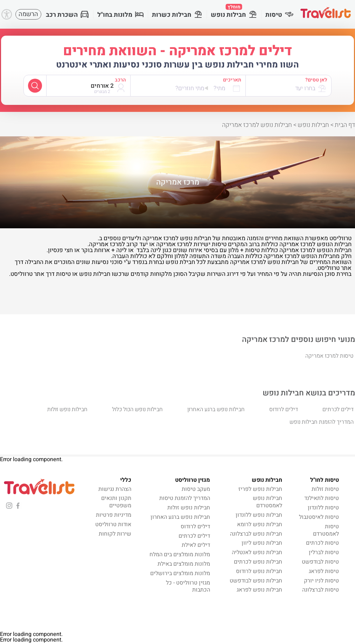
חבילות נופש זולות (67, 409)
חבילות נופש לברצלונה (256, 534)
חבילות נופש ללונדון (259, 515)
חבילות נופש (234, 12)
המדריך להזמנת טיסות (185, 498)
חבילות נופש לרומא (260, 524)
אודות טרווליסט (113, 524)
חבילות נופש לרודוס (259, 571)
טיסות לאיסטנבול (319, 517)
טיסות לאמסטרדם (326, 530)
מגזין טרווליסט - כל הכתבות (188, 586)
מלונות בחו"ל (120, 15)
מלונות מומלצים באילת (184, 564)
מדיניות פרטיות (114, 515)
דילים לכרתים (338, 409)
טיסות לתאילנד (322, 498)
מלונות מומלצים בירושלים (180, 573)
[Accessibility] (7, 14)
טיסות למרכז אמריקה (329, 356)
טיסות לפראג (324, 571)
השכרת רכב (67, 15)
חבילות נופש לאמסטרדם (267, 502)
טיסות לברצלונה (321, 590)
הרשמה (28, 14)
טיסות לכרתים (322, 543)
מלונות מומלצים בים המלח (180, 554)
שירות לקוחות (115, 534)
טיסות (279, 15)
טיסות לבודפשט (320, 562)
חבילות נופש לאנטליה (257, 552)
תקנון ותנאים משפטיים (116, 502)
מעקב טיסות (196, 489)
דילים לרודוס (284, 409)
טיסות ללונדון (323, 508)
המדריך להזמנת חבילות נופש (322, 422)
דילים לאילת (196, 545)
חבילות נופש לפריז (260, 489)
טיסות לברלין (324, 552)
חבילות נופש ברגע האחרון (216, 409)
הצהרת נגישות (115, 489)
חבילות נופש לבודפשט (256, 581)
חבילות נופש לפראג (259, 590)
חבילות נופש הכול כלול (137, 409)
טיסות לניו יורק (321, 581)
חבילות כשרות (177, 15)
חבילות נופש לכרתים (258, 562)
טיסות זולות (325, 489)
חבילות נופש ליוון (262, 543)
